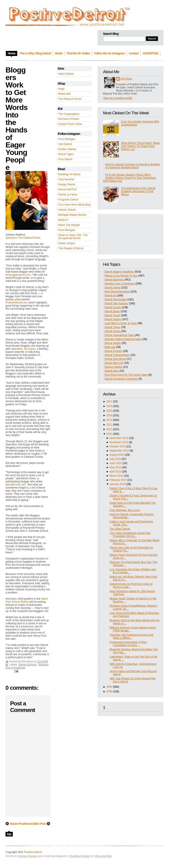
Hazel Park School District (27, 600)
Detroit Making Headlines (119, 272)
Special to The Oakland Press (23, 238)
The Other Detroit (120, 529)
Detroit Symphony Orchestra (121, 379)
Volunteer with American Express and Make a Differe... (131, 636)
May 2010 (115, 467)
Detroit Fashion (113, 351)
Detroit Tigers (66, 154)
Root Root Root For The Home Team (126, 375)
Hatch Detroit (66, 74)
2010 (109, 434)
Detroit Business (114, 280)
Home (28, 824)
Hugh (62, 89)
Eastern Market (67, 149)
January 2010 (118, 484)
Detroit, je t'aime (68, 195)
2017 (109, 401)
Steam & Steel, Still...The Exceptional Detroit (73, 237)
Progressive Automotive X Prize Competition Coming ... (128, 644)
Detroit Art (110, 296)
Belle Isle (110, 347)
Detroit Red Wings (115, 359)
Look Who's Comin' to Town (121, 323)
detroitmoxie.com (16, 485)
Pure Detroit (65, 159)
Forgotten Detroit (68, 200)
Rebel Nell (64, 94)
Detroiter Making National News (123, 339)
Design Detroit (67, 184)
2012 (109, 425)
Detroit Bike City (114, 363)
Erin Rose (126, 79)
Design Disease (27, 856)
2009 (109, 687)
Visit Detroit (65, 144)
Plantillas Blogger (80, 856)
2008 (109, 691)
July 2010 (115, 459)
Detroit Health (113, 343)
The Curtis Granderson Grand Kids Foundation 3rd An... (130, 535)
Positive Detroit (33, 852)
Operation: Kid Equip (23, 349)
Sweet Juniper (67, 243)
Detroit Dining (113, 288)
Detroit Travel (112, 315)
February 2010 (118, 480)
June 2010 (116, 463)
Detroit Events (113, 307)
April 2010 (116, 472)
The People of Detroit (71, 248)
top (9, 834)
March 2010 (117, 476)
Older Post (39, 824)
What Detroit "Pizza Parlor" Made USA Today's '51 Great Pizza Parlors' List (141, 146)
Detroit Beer (112, 371)
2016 (109, 406)
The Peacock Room (70, 99)
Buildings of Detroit (69, 174)
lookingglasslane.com (18, 275)
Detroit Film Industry (116, 303)
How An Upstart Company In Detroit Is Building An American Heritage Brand (133, 166)
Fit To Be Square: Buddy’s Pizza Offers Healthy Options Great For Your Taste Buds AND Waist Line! (129, 178)
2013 (109, 420)
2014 (109, 415)
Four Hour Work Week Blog (74, 205)
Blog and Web (103, 856)
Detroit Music (112, 311)
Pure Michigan (67, 139)
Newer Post (17, 824)
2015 (109, 411)
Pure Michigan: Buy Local (125, 510)
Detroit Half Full (67, 190)
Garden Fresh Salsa (70, 124)
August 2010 (117, 455)
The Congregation (69, 114)
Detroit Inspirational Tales (119, 335)
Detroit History (113, 319)
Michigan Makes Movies (72, 215)
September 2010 (119, 451)
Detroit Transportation (117, 355)
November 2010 (119, 442)
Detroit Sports (113, 331)
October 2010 (118, 446)
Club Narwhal (66, 179)
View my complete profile (118, 98)
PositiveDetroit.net (16, 303)
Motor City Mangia (69, 225)
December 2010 (119, 438)
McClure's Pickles (69, 119)
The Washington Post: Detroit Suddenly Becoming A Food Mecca (138, 191)
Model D (63, 220)
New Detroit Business (117, 292)
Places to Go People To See (121, 276)
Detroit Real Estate (116, 299)
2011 (109, 429)
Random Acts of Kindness (120, 284)
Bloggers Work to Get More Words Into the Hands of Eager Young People (17, 119)
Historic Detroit (67, 210)
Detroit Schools (27, 665)
